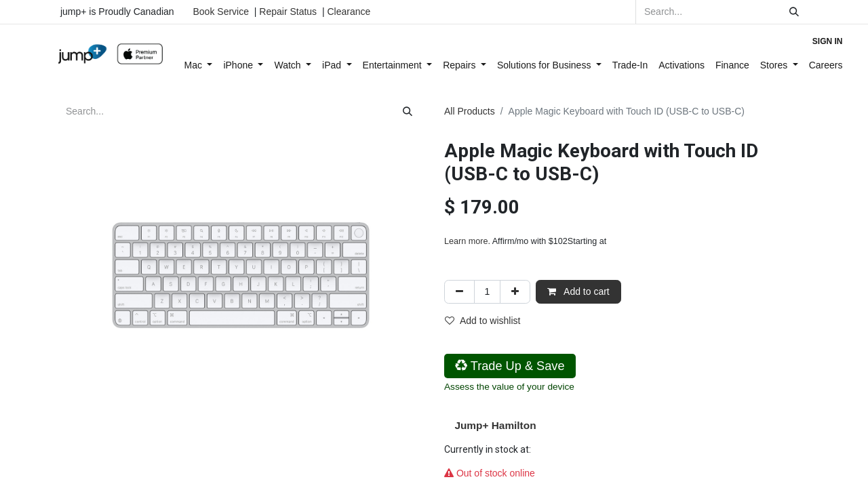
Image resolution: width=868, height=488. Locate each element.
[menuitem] (199, 65)
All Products (470, 111)
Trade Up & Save (510, 366)
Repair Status (288, 12)
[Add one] (515, 292)
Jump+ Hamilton (495, 425)
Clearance (349, 12)
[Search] (794, 12)
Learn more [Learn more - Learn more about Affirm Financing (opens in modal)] (466, 241)
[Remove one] (459, 292)
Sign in (828, 41)
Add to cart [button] (578, 291)
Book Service (221, 12)
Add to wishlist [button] (482, 321)
